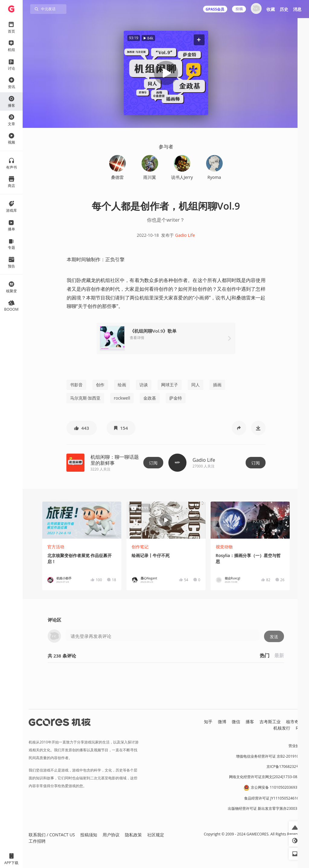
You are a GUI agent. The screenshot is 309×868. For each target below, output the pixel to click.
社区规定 (156, 835)
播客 (250, 722)
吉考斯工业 (270, 722)
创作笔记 (140, 547)
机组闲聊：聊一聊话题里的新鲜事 (115, 460)
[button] (199, 40)
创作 (100, 385)
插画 (217, 385)
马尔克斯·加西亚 (85, 398)
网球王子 (170, 385)
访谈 (144, 385)
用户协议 (111, 835)
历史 (284, 9)
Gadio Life (185, 235)
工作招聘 (37, 841)
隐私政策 (133, 835)
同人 (196, 385)
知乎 (208, 722)
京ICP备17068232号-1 (285, 767)
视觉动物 (224, 547)
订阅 (153, 463)
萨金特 (176, 398)
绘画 (122, 385)
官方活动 (56, 547)
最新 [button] (279, 655)
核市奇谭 (295, 722)
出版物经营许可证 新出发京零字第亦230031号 (265, 808)
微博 (222, 722)
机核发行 (282, 728)
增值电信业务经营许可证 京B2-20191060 (269, 756)
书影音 (76, 385)
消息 (297, 9)
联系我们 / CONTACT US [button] (52, 835)
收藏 (271, 9)
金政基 (150, 398)
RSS (299, 728)
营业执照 (296, 746)
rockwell (122, 398)
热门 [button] (265, 655)
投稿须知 (89, 835)
